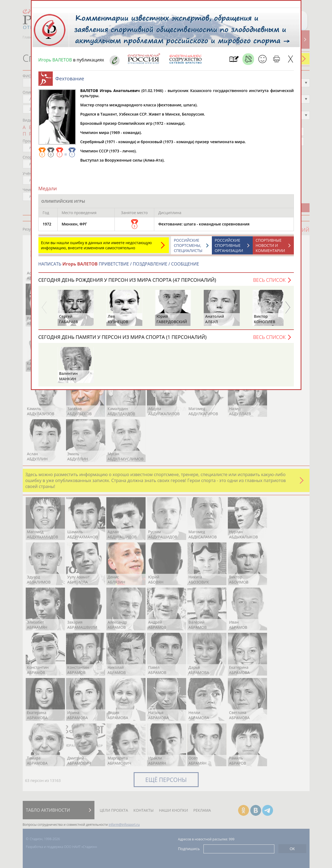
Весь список (269, 283)
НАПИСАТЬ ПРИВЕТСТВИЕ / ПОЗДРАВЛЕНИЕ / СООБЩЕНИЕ (119, 267)
